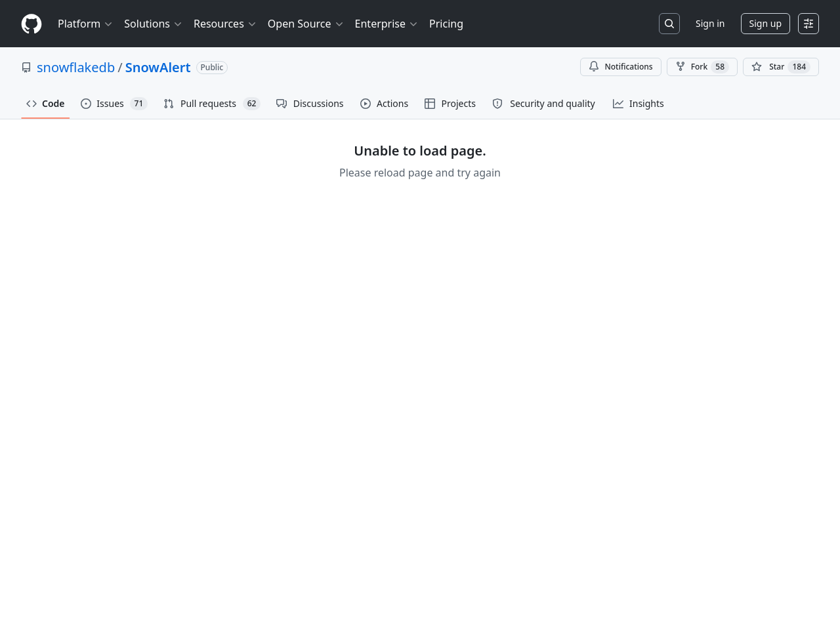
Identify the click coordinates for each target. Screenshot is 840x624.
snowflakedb (76, 67)
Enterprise (387, 24)
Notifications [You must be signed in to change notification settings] (620, 67)
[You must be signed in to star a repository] (781, 67)
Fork (702, 67)
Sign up (766, 23)
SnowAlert (158, 67)
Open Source (306, 24)
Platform (86, 24)
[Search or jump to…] (669, 24)
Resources (225, 24)
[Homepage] (31, 24)
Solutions (154, 24)
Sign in (710, 23)
